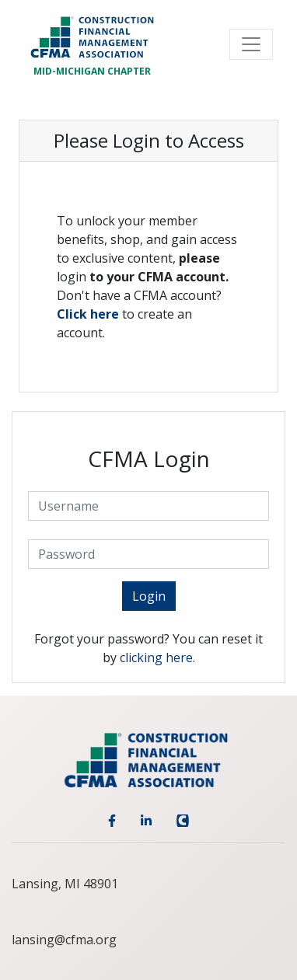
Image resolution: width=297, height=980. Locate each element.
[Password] (148, 554)
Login (149, 596)
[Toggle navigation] (251, 44)
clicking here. (157, 657)
